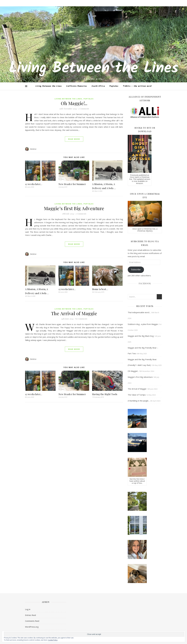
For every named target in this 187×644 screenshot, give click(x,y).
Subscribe (136, 270)
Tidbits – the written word (137, 86)
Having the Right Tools (105, 394)
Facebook (145, 283)
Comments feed (32, 621)
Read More (74, 139)
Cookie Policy (53, 640)
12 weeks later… (34, 184)
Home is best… (100, 289)
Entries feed (30, 615)
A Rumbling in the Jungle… (139, 401)
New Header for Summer (72, 184)
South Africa (98, 86)
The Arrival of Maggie (74, 313)
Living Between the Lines (94, 68)
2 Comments (84, 109)
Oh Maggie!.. (74, 103)
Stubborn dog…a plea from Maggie (143, 324)
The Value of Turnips (137, 395)
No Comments (81, 319)
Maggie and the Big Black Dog (141, 336)
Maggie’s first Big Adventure (74, 208)
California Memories (77, 86)
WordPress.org (32, 627)
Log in (28, 609)
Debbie (33, 149)
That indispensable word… (139, 312)
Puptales (114, 86)
